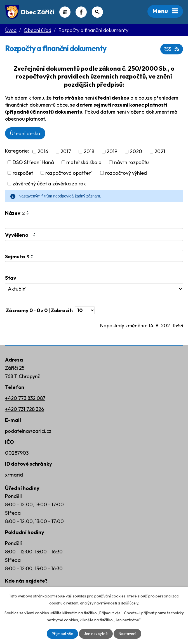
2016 (43, 152)
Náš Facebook (81, 12)
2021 (160, 152)
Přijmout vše (62, 634)
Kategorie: (17, 151)
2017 (66, 152)
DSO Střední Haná (33, 162)
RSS (172, 49)
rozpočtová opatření (69, 173)
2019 (112, 152)
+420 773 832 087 (25, 398)
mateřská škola (84, 162)
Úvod (11, 30)
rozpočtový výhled (126, 173)
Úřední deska (25, 133)
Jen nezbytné (96, 634)
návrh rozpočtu (131, 162)
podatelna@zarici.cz (28, 431)
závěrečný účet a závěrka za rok (49, 184)
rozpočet (23, 173)
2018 (89, 152)
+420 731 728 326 (24, 409)
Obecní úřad (37, 30)
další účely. (130, 603)
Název (15, 213)
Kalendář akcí (65, 12)
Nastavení (127, 634)
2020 (136, 152)
